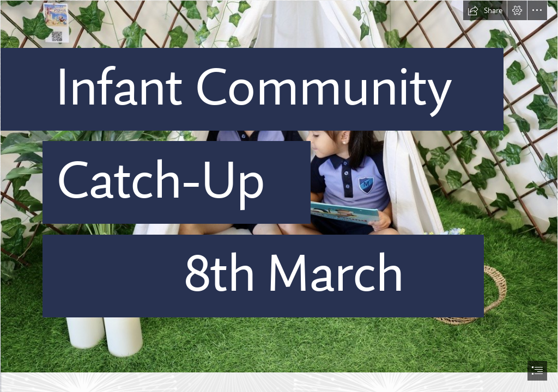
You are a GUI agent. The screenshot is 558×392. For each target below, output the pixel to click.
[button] (485, 10)
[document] (279, 196)
